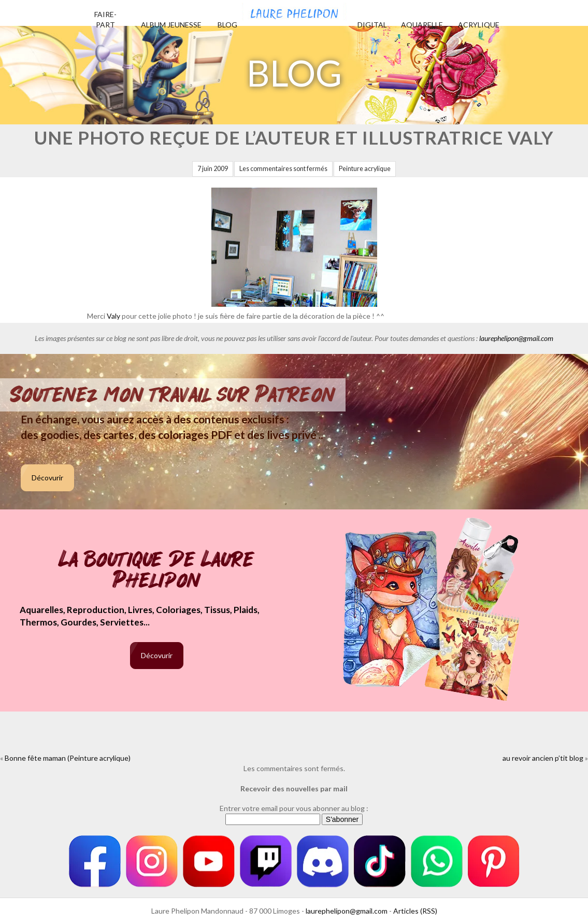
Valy (113, 316)
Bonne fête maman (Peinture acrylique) (68, 758)
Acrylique (479, 25)
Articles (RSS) (415, 911)
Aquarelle (422, 25)
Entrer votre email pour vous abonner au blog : (294, 808)
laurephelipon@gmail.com (516, 338)
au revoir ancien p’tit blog (543, 758)
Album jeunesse (171, 25)
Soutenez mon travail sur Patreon (173, 395)
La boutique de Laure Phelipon (157, 571)
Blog (227, 25)
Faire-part (105, 19)
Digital (372, 25)
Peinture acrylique (365, 169)
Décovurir (47, 478)
